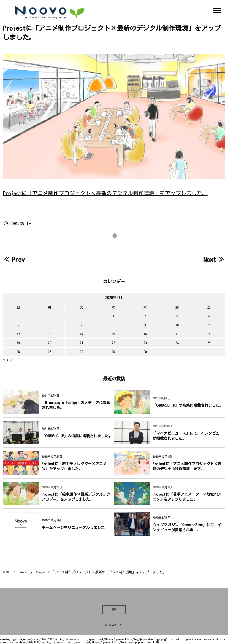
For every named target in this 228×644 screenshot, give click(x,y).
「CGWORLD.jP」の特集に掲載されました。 (188, 405)
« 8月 (7, 360)
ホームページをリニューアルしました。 (75, 528)
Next (214, 260)
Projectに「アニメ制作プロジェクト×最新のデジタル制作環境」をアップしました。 (105, 193)
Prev (14, 260)
